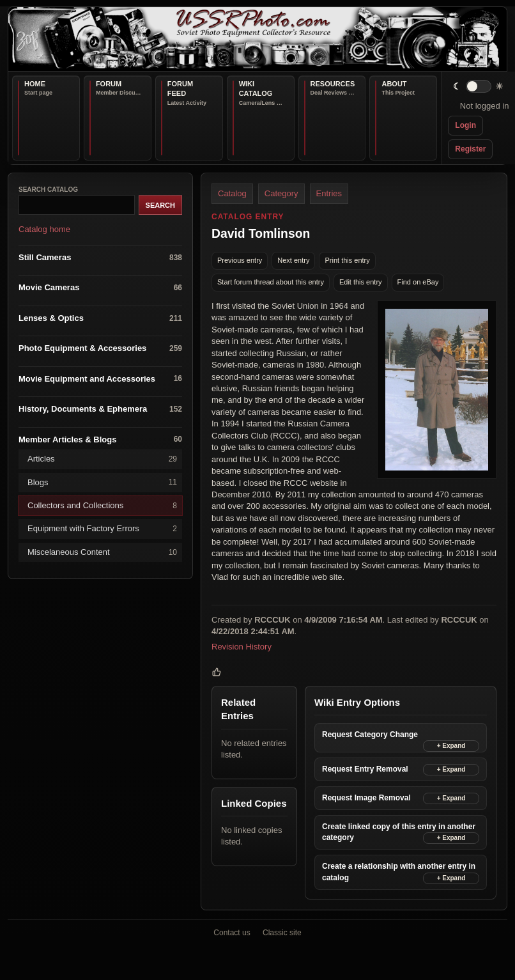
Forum (109, 84)
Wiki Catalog (256, 89)
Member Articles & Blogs (100, 440)
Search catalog (48, 190)
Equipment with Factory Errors (102, 529)
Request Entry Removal (365, 770)
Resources (333, 84)
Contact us (232, 933)
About (394, 84)
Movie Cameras (100, 288)
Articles (102, 459)
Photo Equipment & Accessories (100, 349)
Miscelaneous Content (102, 553)
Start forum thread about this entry (271, 282)
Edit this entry (361, 282)
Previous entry (240, 260)
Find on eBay (418, 282)
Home (35, 84)
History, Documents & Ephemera (100, 409)
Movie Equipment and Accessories (100, 379)
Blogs (102, 482)
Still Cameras (100, 258)
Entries (329, 193)
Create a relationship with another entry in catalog (399, 872)
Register (470, 149)
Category (281, 193)
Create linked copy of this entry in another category (399, 833)
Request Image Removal (366, 798)
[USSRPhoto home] (257, 39)
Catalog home (44, 230)
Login (465, 125)
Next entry (293, 260)
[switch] (478, 87)
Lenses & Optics (100, 319)
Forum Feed (180, 89)
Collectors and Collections (102, 506)
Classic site (282, 933)
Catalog (232, 193)
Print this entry (347, 260)
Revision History (242, 647)
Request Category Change (370, 735)
